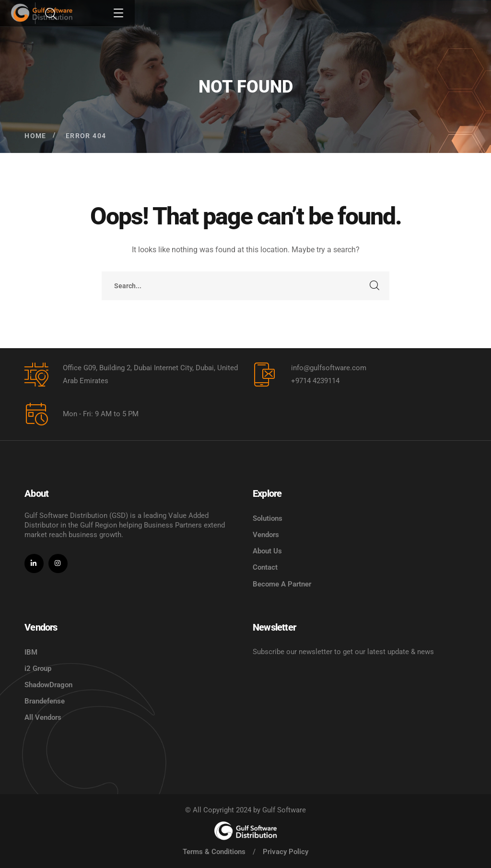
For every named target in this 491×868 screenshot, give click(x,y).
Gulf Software (284, 810)
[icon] (34, 563)
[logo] (245, 831)
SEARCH (375, 286)
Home (35, 136)
